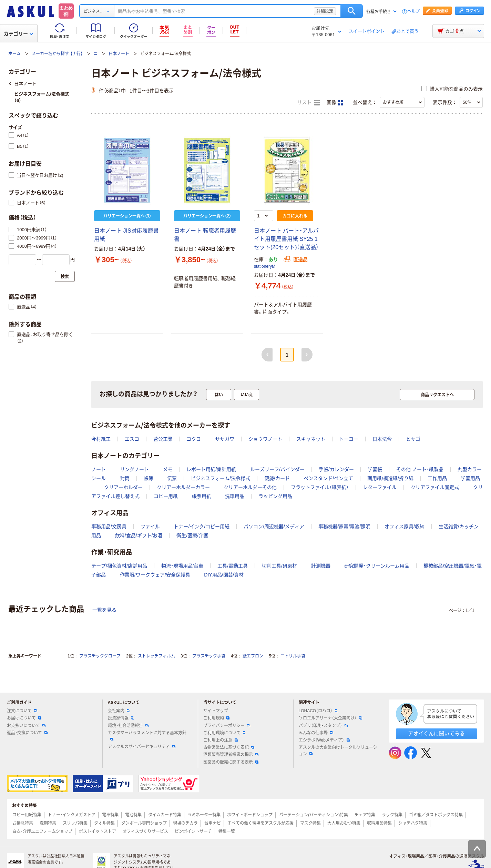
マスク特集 (310, 823)
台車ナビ (213, 823)
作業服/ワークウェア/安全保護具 (155, 575)
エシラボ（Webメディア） (324, 740)
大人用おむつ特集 (344, 823)
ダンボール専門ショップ (144, 823)
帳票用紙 (202, 496)
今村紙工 (101, 439)
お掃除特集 (23, 823)
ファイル (150, 527)
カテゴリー (18, 34)
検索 (352, 11)
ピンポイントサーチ (193, 831)
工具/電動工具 (233, 566)
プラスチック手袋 (209, 656)
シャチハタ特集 (413, 823)
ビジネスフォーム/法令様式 (221, 478)
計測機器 (321, 566)
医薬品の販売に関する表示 (231, 762)
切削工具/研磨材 (279, 566)
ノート (99, 469)
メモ (168, 469)
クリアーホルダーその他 (250, 487)
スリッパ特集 (75, 823)
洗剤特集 (48, 823)
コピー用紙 (166, 496)
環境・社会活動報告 (128, 726)
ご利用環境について (225, 733)
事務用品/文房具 (109, 527)
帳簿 (149, 478)
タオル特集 (104, 823)
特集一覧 (227, 831)
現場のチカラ (185, 823)
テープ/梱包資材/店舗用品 (119, 566)
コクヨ (194, 439)
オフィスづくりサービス (145, 831)
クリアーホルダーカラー (183, 487)
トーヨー (349, 439)
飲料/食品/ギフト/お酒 (139, 535)
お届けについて (24, 718)
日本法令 (382, 439)
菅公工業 (163, 439)
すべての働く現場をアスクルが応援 (260, 823)
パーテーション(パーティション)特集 (314, 815)
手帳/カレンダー (336, 469)
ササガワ (225, 439)
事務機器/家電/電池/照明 (345, 527)
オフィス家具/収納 (405, 527)
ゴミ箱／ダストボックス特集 (436, 815)
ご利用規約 (216, 718)
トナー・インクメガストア (72, 815)
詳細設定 (325, 11)
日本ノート (119, 54)
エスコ (132, 439)
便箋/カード (277, 478)
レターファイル (380, 487)
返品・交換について (27, 733)
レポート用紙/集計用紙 (211, 469)
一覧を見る (104, 610)
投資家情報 (121, 718)
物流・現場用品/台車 (182, 566)
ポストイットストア (98, 831)
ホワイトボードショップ (250, 815)
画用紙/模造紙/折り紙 (390, 478)
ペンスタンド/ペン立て (328, 478)
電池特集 (133, 815)
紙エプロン (253, 656)
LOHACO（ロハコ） (319, 711)
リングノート (134, 469)
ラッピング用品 (275, 496)
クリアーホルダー (123, 487)
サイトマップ (216, 711)
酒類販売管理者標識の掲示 (231, 755)
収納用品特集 (379, 823)
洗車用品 (235, 496)
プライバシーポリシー (227, 726)
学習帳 (375, 469)
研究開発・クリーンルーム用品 (377, 566)
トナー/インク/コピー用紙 (202, 527)
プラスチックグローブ (100, 656)
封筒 (125, 478)
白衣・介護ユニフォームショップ (42, 831)
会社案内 (119, 711)
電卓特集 (110, 815)
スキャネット (311, 439)
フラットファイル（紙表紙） (320, 487)
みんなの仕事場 (316, 733)
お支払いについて (26, 726)
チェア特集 (365, 815)
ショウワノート (265, 439)
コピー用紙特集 (27, 815)
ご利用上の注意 (221, 740)
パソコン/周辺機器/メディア (274, 527)
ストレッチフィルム (156, 656)
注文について (22, 711)
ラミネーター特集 (204, 815)
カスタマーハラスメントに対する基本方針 (147, 736)
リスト (308, 103)
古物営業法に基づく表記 (229, 747)
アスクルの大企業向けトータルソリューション (338, 751)
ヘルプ (413, 12)
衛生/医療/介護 (192, 535)
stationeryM (265, 266)
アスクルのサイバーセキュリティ (142, 747)
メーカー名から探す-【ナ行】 (57, 54)
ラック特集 (392, 815)
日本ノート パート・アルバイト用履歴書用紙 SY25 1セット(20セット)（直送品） (286, 239)
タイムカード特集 (165, 815)
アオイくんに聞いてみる (436, 733)
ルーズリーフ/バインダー (277, 469)
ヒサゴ (413, 439)
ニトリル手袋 (293, 656)
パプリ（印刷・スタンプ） (323, 726)
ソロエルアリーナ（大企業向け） (330, 718)
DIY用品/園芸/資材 (224, 575)
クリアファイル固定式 (435, 487)
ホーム (14, 54)
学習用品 (470, 478)
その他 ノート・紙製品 (420, 469)
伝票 (172, 478)
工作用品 (437, 478)
